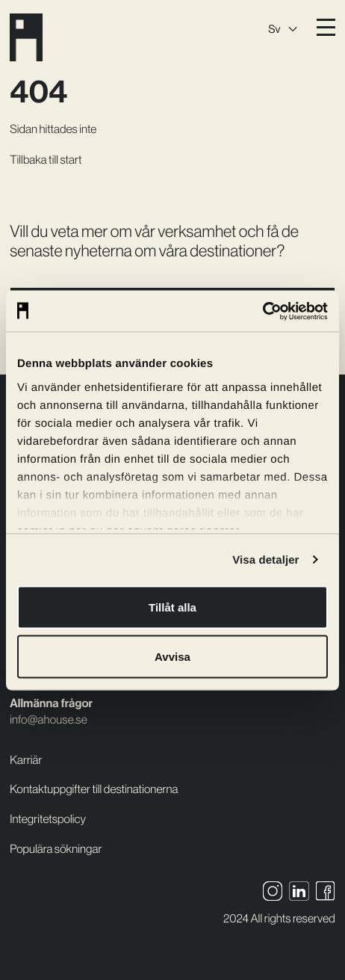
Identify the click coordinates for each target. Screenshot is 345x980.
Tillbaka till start (46, 160)
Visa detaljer (265, 560)
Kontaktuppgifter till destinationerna (94, 789)
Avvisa (172, 656)
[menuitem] (282, 27)
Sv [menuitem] (274, 29)
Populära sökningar (56, 849)
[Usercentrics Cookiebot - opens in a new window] (262, 311)
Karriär (26, 760)
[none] (282, 27)
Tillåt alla (172, 607)
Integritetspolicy (48, 819)
